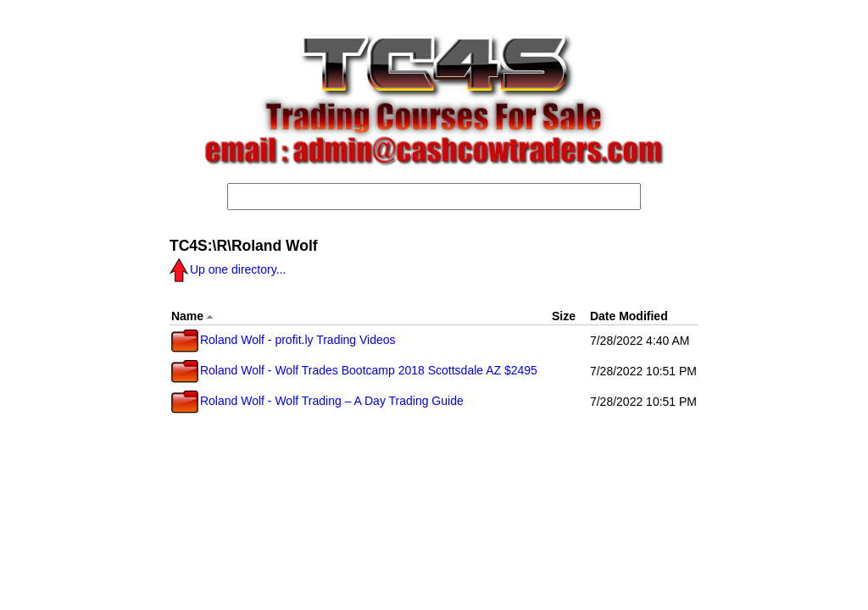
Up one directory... (228, 269)
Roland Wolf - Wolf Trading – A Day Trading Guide (317, 401)
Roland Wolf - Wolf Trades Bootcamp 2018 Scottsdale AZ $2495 (354, 370)
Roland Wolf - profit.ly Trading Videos (284, 340)
